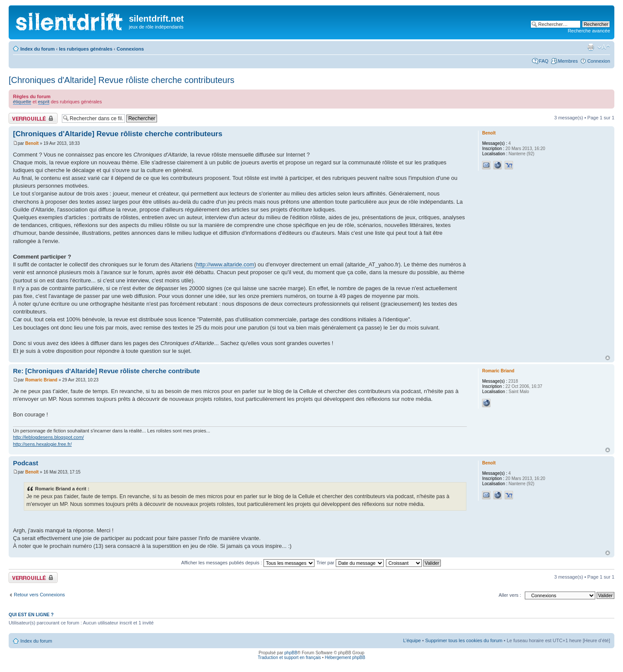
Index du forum (37, 49)
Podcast (26, 463)
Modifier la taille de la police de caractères (604, 47)
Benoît (32, 143)
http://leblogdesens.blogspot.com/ (48, 437)
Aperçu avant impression (591, 47)
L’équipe (412, 640)
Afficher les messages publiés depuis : (248, 563)
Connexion (599, 61)
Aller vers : (510, 595)
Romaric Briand (41, 380)
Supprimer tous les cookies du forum (464, 640)
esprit (44, 102)
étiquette (22, 102)
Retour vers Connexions (39, 595)
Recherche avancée (589, 31)
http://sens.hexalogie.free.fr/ (42, 444)
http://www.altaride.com (225, 264)
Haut (608, 358)
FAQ (544, 61)
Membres (568, 61)
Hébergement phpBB (345, 658)
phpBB (291, 653)
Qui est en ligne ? (31, 614)
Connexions (130, 49)
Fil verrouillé (33, 118)
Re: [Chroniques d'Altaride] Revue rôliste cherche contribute (106, 371)
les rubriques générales (86, 49)
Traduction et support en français (289, 658)
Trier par (350, 563)
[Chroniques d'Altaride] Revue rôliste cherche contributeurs (122, 80)
